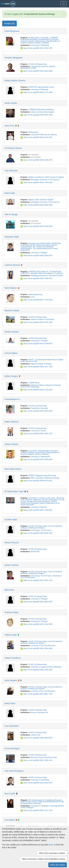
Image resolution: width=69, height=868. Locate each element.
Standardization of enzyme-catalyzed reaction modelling (40, 42)
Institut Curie (36, 735)
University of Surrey (38, 431)
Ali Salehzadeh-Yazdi (14, 491)
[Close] (64, 14)
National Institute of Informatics (43, 319)
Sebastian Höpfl (12, 237)
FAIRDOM (32, 272)
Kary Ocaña (10, 794)
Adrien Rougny (11, 376)
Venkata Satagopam (13, 58)
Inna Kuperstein (11, 726)
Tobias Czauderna (13, 658)
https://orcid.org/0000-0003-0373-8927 (36, 481)
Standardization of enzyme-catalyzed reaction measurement (40, 40)
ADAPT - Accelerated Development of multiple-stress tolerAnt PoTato (42, 361)
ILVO (33, 297)
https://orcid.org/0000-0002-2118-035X (37, 390)
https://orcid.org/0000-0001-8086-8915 (36, 738)
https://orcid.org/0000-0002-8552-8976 (36, 783)
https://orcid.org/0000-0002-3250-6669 (36, 648)
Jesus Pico (9, 126)
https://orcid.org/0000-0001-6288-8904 (36, 459)
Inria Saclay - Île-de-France (41, 530)
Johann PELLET (12, 543)
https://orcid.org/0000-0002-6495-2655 (36, 533)
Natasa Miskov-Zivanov (15, 80)
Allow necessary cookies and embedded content (43, 859)
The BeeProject (55, 272)
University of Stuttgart (39, 253)
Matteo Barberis (12, 422)
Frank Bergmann (12, 31)
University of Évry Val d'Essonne (43, 646)
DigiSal (31, 177)
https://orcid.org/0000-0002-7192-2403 (36, 300)
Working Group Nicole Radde (39, 243)
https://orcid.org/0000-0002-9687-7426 (36, 694)
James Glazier (11, 103)
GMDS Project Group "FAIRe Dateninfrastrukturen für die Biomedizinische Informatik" (42, 803)
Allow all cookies (58, 865)
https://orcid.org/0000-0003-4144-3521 (36, 137)
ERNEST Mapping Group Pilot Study (42, 476)
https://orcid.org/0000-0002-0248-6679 (36, 344)
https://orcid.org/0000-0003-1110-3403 (36, 92)
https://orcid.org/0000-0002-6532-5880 (36, 71)
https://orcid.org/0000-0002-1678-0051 (36, 510)
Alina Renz (9, 590)
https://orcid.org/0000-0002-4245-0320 (36, 226)
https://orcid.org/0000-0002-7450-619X (37, 182)
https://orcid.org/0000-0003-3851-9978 (36, 602)
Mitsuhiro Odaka (12, 311)
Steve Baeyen (11, 288)
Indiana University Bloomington (43, 112)
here (51, 845)
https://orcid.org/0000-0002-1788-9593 (36, 670)
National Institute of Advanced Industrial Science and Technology (41, 386)
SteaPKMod (56, 243)
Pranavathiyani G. (12, 399)
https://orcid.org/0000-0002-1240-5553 (36, 624)
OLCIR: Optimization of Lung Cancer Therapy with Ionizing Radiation (42, 501)
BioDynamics (33, 132)
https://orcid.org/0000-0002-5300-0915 (36, 256)
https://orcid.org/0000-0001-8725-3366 (36, 322)
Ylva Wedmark (11, 171)
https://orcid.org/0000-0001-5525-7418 (36, 580)
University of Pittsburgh (40, 90)
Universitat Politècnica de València (44, 135)
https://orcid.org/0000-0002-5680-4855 (36, 205)
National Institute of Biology (41, 364)
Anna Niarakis (11, 680)
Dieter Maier (10, 703)
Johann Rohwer (11, 444)
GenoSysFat (39, 177)
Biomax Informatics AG (40, 712)
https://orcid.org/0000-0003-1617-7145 (36, 367)
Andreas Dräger (12, 612)
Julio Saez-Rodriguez (14, 771)
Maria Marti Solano (13, 469)
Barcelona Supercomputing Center (44, 757)
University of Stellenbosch (41, 457)
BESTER (29, 500)
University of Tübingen (39, 341)
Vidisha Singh (11, 635)
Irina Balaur (10, 820)
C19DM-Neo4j (34, 383)
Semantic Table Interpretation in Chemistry (47, 273)
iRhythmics (37, 500)
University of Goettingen (40, 806)
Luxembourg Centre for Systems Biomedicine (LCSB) (38, 67)
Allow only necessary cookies (52, 853)
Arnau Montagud (12, 748)
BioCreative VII (43, 272)
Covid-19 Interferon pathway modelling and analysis (41, 527)
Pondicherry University (39, 408)
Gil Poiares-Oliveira (13, 148)
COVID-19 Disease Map (37, 64)
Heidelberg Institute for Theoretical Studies (47, 276)
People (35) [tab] (9, 23)
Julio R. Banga (11, 214)
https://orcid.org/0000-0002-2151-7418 (36, 810)
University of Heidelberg (40, 45)
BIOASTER (35, 552)
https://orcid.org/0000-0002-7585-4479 (36, 278)
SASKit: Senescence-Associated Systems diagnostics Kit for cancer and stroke (40, 503)
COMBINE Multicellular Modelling (41, 110)
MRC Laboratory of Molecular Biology (45, 478)
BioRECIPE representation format (41, 87)
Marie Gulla (10, 193)
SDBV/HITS (25, 273)
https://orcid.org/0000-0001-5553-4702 (36, 48)
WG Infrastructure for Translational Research (45, 800)
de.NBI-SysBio (34, 38)
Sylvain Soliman (12, 565)
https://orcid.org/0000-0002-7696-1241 (36, 760)
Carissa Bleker (11, 353)
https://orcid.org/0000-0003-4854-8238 (36, 411)
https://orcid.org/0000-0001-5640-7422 (36, 434)
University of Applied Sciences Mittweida (46, 667)
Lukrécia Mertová (12, 265)
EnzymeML (45, 38)
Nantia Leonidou (12, 332)
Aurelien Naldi (11, 520)
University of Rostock (39, 507)
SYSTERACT (33, 498)
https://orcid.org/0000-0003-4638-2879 (36, 160)
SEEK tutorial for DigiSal (54, 177)
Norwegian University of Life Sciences (45, 180)
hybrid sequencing (35, 294)
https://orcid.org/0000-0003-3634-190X (37, 115)
